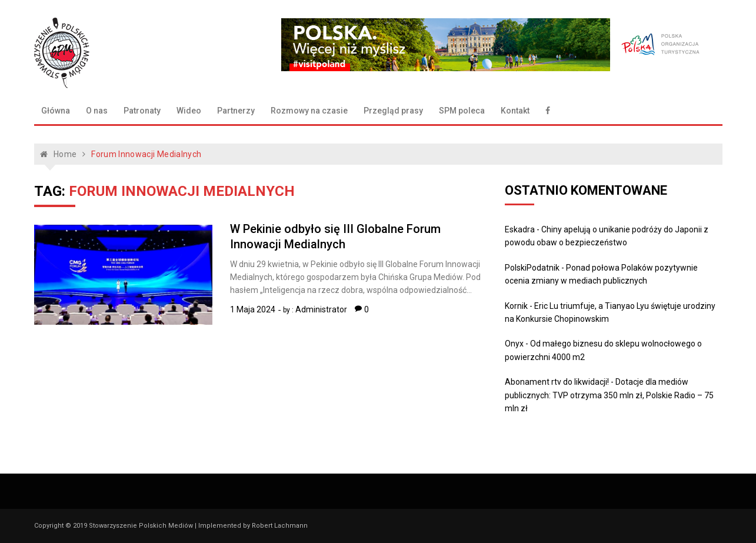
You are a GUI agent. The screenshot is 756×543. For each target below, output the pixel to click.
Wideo (189, 111)
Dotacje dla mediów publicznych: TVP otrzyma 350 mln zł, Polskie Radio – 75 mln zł (609, 395)
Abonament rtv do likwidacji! (557, 382)
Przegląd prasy (393, 111)
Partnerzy (236, 111)
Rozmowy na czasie (309, 111)
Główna (56, 111)
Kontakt (515, 111)
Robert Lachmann (280, 526)
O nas (97, 111)
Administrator (321, 309)
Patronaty (142, 111)
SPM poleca (462, 111)
